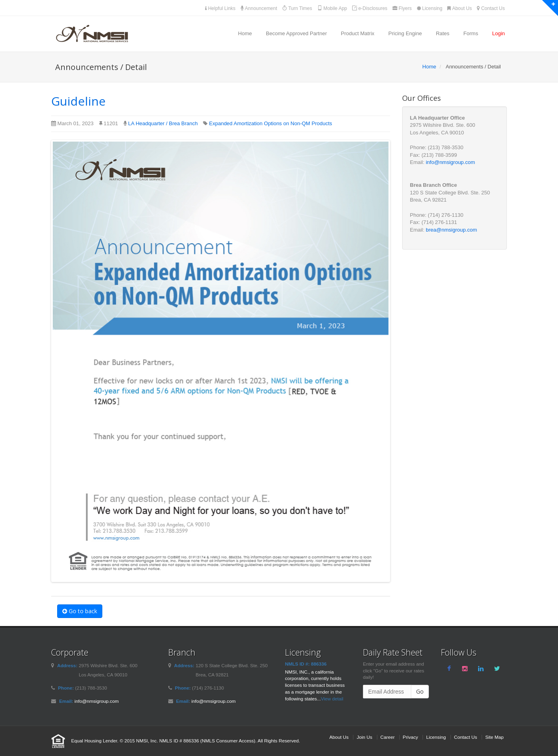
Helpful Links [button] (220, 8)
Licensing (430, 8)
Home (245, 33)
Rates (442, 33)
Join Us (364, 737)
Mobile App (332, 8)
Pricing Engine (405, 33)
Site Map (494, 737)
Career (388, 737)
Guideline (78, 101)
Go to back (80, 611)
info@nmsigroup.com (450, 162)
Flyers (402, 8)
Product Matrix (358, 33)
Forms (471, 33)
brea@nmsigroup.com (451, 230)
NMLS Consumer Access (228, 741)
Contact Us (491, 8)
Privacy (411, 737)
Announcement (259, 8)
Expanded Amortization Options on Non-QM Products (271, 123)
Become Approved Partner (296, 33)
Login (498, 33)
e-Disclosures (370, 8)
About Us (459, 8)
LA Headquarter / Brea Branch (163, 123)
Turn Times (297, 8)
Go (420, 691)
